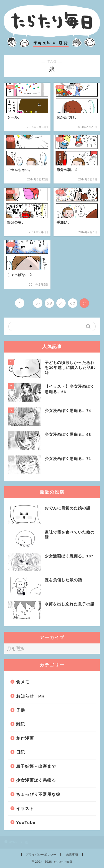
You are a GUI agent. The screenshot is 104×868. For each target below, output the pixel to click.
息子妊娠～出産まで (36, 766)
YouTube (26, 822)
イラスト (25, 808)
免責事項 (72, 855)
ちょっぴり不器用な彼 (38, 794)
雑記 (21, 724)
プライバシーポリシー (41, 855)
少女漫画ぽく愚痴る (36, 780)
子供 (21, 710)
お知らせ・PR (30, 696)
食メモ (23, 682)
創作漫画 (25, 738)
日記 (21, 752)
